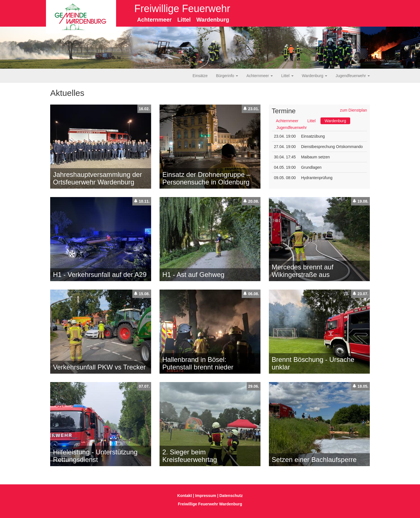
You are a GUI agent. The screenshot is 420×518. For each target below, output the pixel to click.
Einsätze (200, 76)
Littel (311, 121)
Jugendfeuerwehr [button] (353, 76)
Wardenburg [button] (315, 76)
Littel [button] (287, 76)
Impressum (206, 496)
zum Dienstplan (354, 110)
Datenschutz (231, 496)
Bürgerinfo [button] (227, 76)
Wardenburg (335, 121)
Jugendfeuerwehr (292, 128)
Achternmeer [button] (260, 76)
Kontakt (184, 496)
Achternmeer (287, 121)
